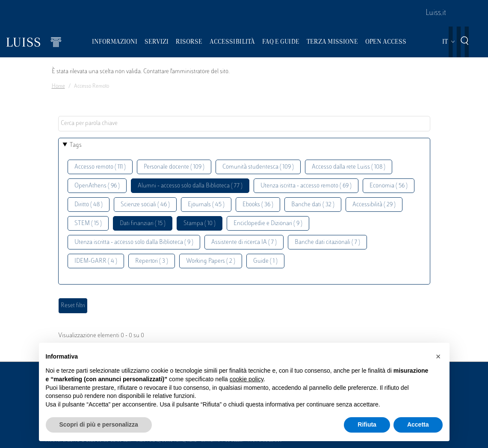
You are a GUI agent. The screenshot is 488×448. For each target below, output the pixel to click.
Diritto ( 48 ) (89, 205)
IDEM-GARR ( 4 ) (96, 261)
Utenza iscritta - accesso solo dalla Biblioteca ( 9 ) (134, 242)
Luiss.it (436, 13)
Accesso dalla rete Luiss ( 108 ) (349, 167)
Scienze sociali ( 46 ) (145, 205)
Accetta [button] (418, 424)
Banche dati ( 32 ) (313, 205)
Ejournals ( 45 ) (206, 205)
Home (58, 86)
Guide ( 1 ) (265, 261)
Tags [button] (76, 145)
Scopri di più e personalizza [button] (99, 424)
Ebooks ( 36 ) (258, 205)
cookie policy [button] (247, 379)
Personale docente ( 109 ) (174, 167)
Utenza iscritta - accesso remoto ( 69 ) (306, 186)
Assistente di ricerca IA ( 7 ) (244, 242)
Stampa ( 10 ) (200, 224)
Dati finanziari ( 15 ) (143, 224)
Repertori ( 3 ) (152, 261)
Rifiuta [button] (367, 424)
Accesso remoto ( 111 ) (100, 167)
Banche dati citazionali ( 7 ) (327, 242)
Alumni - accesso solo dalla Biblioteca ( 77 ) (190, 186)
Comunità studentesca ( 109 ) (258, 167)
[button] (438, 356)
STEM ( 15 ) (88, 224)
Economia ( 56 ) (389, 186)
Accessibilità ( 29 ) (374, 205)
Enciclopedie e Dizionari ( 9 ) (268, 224)
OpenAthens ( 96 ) (97, 186)
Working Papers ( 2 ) (211, 261)
